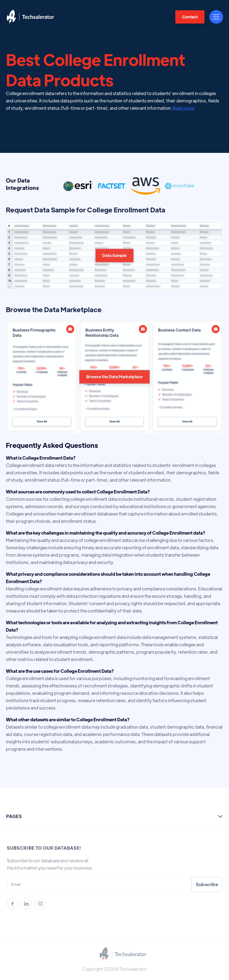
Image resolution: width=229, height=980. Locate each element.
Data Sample (115, 268)
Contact (190, 17)
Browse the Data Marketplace (114, 389)
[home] (30, 17)
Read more (184, 108)
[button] (216, 17)
